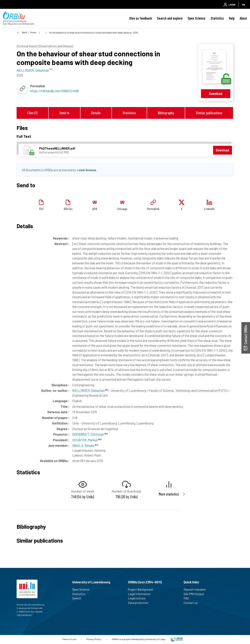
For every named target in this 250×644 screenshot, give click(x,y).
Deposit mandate (196, 589)
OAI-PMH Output (196, 594)
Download (216, 93)
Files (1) (32, 113)
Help (232, 18)
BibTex (68, 209)
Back (25, 32)
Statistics (217, 18)
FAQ (188, 598)
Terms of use (69, 639)
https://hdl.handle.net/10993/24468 (54, 91)
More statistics (169, 494)
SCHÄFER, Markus (87, 440)
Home (33, 32)
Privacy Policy (94, 639)
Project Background (142, 589)
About (243, 18)
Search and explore (170, 18)
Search (78, 598)
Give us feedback (141, 18)
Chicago (122, 209)
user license (87, 170)
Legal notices (138, 598)
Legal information (141, 594)
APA (95, 209)
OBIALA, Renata (85, 445)
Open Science (196, 18)
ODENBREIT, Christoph (90, 434)
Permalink (153, 209)
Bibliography (166, 113)
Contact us (192, 603)
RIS (41, 209)
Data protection (140, 603)
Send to (64, 113)
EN (243, 5)
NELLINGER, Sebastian (90, 390)
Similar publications (209, 113)
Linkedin (209, 209)
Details (96, 113)
